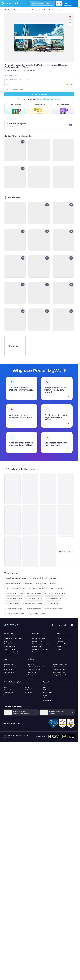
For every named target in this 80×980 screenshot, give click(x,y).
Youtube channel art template (55, 593)
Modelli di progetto (39, 639)
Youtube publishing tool (14, 598)
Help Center (48, 690)
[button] (70, 17)
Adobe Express (9, 692)
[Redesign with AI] (39, 80)
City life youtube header (36, 614)
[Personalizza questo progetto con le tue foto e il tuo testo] (39, 38)
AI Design (32, 664)
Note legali (47, 700)
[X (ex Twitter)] (65, 625)
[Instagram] (59, 625)
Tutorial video (8, 664)
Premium (60, 641)
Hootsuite (28, 692)
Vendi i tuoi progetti (10, 649)
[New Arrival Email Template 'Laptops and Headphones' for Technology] (12, 552)
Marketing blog (9, 672)
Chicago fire (28, 583)
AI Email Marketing (35, 670)
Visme (27, 687)
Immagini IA (32, 675)
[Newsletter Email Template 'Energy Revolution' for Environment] (12, 520)
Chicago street (41, 583)
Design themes (38, 647)
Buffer (27, 690)
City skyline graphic (52, 604)
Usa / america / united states (16, 588)
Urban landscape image (14, 609)
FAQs (45, 695)
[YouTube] (72, 625)
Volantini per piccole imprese (16, 578)
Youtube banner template (15, 593)
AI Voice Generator (59, 667)
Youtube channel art (34, 593)
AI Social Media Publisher (37, 667)
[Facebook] (52, 625)
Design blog (8, 670)
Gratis (59, 639)
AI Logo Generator (59, 672)
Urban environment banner (15, 614)
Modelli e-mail (37, 641)
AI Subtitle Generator (60, 664)
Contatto (46, 687)
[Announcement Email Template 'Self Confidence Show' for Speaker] (48, 552)
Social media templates (40, 644)
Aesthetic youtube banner (38, 588)
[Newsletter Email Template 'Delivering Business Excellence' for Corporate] (48, 520)
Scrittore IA (32, 672)
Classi (6, 667)
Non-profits (61, 652)
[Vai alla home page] (9, 3)
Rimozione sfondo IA (60, 670)
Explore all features (39, 652)
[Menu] (75, 3)
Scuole (59, 649)
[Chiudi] (66, 552)
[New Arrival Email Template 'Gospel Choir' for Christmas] (66, 520)
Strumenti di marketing (40, 649)
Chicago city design (13, 604)
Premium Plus (62, 644)
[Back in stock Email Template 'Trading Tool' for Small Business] (30, 520)
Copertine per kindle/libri (38, 578)
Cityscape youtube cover (34, 598)
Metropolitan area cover (53, 609)
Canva (6, 687)
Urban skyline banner (54, 598)
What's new (8, 641)
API (44, 698)
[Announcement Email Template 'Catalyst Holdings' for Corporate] (12, 489)
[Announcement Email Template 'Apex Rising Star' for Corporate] (30, 552)
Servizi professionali (13, 583)
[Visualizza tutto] (15, 346)
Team (59, 647)
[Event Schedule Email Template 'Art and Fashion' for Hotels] (66, 489)
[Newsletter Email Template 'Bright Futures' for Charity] (48, 489)
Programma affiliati (10, 647)
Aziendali (53, 578)
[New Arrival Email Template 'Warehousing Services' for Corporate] (30, 489)
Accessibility (48, 692)
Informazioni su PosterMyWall (14, 639)
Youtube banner (56, 588)
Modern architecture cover (32, 604)
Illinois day (53, 583)
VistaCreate (8, 690)
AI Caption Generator (60, 675)
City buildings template (34, 609)
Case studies (8, 644)
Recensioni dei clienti (11, 652)
